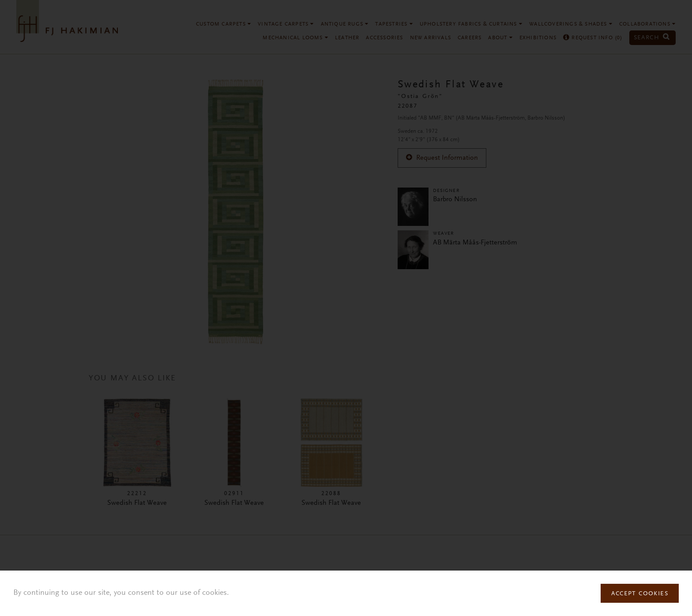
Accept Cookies (640, 594)
